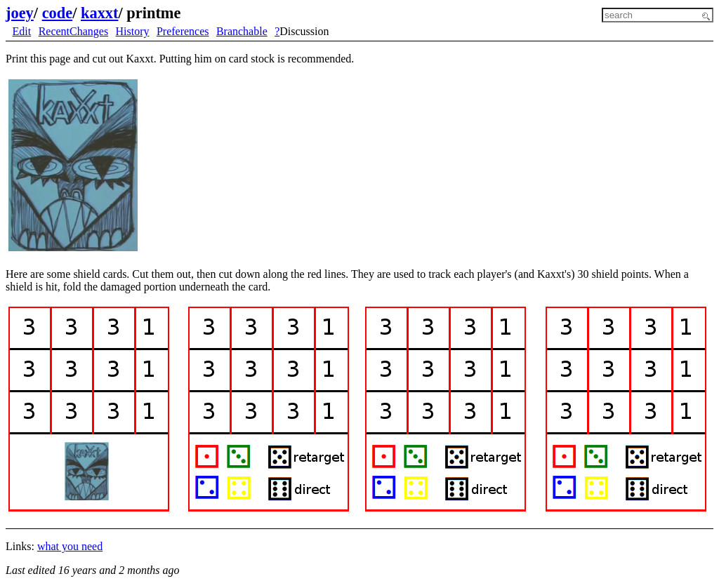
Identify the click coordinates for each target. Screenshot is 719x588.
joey (20, 13)
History (133, 31)
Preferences (183, 31)
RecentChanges (74, 31)
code (58, 13)
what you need (70, 546)
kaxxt (100, 13)
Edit (22, 31)
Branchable (242, 31)
